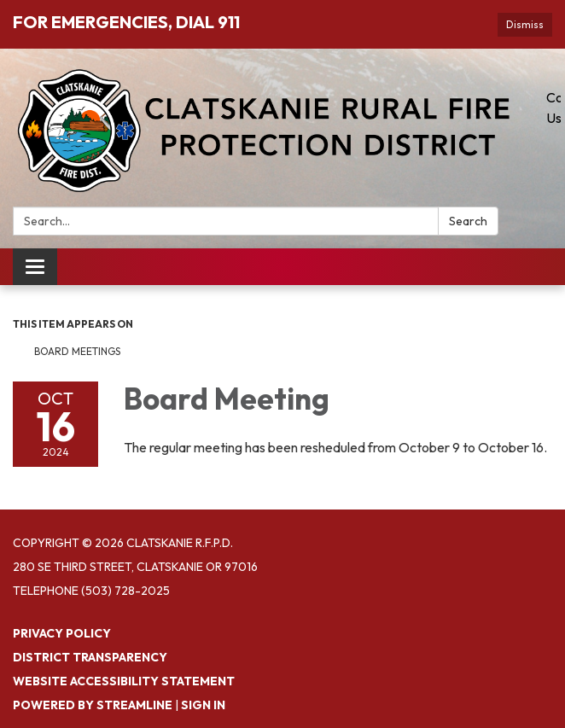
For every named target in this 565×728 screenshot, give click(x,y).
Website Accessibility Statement (124, 681)
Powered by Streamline (93, 705)
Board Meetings (77, 351)
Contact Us (553, 108)
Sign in (203, 705)
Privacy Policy (62, 633)
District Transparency (90, 657)
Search (468, 221)
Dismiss (525, 24)
